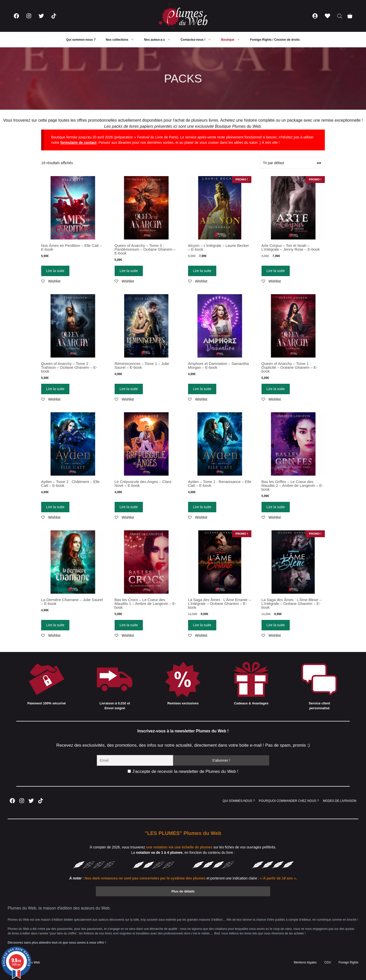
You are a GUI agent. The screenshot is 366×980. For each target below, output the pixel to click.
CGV (328, 962)
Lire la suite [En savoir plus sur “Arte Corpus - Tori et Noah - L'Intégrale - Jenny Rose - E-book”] (276, 271)
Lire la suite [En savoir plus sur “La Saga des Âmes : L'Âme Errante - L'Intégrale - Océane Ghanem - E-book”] (202, 625)
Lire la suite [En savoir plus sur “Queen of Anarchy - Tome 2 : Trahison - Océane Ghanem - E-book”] (55, 389)
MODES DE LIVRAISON (340, 801)
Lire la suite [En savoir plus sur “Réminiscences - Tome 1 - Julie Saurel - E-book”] (129, 389)
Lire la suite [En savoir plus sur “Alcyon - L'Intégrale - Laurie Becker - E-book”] (202, 271)
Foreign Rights (348, 962)
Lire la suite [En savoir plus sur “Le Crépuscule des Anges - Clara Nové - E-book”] (129, 507)
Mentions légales (305, 962)
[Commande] (292, 163)
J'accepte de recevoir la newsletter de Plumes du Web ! (183, 771)
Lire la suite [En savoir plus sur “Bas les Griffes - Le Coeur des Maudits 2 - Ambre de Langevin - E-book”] (276, 507)
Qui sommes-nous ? (81, 40)
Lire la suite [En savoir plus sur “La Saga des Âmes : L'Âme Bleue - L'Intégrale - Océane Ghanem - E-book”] (276, 625)
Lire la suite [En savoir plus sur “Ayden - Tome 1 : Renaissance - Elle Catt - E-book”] (202, 507)
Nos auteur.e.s (160, 40)
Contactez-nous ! (198, 40)
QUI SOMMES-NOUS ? (239, 801)
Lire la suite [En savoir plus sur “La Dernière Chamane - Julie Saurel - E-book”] (55, 625)
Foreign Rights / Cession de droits (275, 40)
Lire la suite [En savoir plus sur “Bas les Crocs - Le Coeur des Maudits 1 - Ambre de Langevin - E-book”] (129, 625)
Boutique (233, 40)
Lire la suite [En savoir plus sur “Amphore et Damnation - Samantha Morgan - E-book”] (202, 389)
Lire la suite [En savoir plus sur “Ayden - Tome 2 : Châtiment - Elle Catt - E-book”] (55, 507)
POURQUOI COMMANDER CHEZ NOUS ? (289, 801)
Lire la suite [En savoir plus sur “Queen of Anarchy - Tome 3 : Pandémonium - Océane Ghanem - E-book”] (129, 271)
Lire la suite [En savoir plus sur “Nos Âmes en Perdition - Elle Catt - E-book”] (55, 271)
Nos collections (122, 40)
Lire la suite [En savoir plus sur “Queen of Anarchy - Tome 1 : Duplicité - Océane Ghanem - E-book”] (276, 389)
